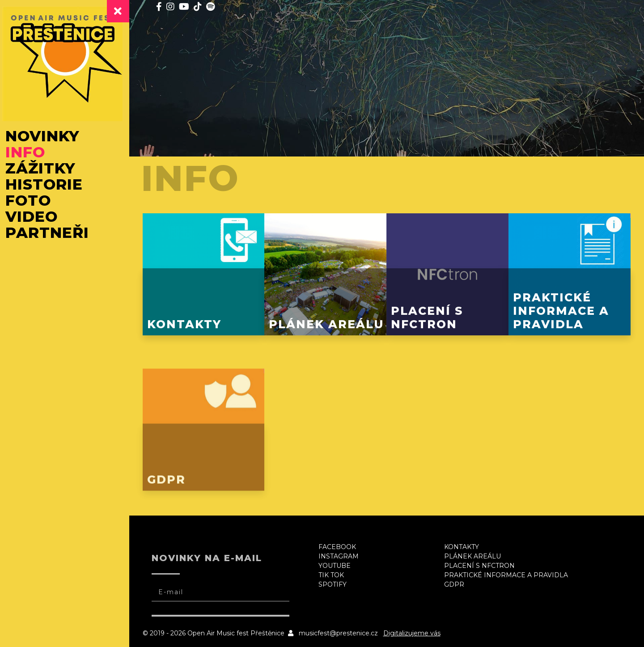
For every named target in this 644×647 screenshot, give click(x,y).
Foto (33, 201)
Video (36, 217)
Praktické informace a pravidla (508, 572)
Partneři (52, 233)
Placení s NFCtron (482, 563)
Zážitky (45, 169)
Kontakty (464, 544)
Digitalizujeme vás (417, 630)
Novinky (47, 137)
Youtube (338, 563)
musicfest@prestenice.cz (343, 630)
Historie (49, 185)
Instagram (342, 554)
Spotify (336, 582)
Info (30, 153)
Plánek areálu (475, 554)
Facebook (341, 544)
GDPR (456, 582)
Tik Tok (335, 572)
